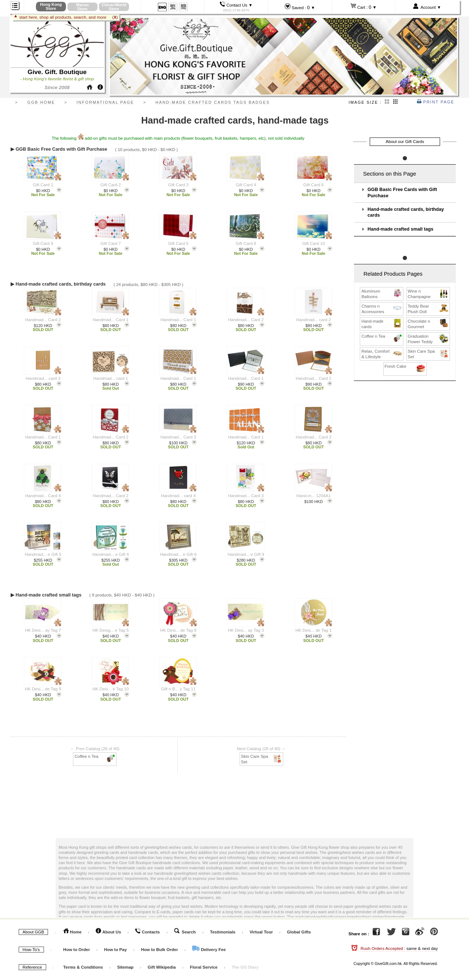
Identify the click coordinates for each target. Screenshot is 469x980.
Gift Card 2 (111, 185)
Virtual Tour (261, 932)
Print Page (436, 102)
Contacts (147, 932)
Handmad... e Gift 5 (43, 554)
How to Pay (116, 950)
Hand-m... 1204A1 (313, 496)
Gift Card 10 (314, 243)
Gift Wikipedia (162, 967)
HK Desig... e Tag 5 (110, 630)
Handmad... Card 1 (110, 320)
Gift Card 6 (314, 185)
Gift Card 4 (246, 185)
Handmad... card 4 (178, 496)
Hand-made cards (382, 324)
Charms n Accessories (382, 309)
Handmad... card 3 (43, 378)
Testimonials (223, 932)
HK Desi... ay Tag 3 (246, 630)
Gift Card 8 (246, 243)
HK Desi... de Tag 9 (43, 689)
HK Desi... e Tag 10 (110, 689)
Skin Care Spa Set (262, 759)
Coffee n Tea (95, 757)
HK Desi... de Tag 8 (178, 630)
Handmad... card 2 (313, 320)
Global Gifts (299, 932)
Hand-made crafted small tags (400, 229)
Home (73, 932)
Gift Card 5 (178, 243)
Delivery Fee (209, 950)
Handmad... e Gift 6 (178, 554)
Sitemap (125, 967)
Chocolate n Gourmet (429, 324)
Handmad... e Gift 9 (246, 554)
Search (185, 932)
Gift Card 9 (43, 243)
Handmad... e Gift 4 (111, 554)
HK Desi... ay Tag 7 (43, 630)
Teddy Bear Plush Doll (429, 309)
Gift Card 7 (111, 243)
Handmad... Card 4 (43, 496)
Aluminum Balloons (382, 294)
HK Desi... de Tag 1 (313, 630)
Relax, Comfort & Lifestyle (382, 354)
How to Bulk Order (160, 950)
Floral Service (204, 967)
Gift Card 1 (43, 185)
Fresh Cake (405, 366)
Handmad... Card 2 (43, 320)
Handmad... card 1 (111, 378)
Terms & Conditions (83, 967)
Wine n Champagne (429, 294)
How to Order (77, 950)
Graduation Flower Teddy (429, 339)
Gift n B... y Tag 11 (178, 689)
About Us (108, 932)
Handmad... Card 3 (178, 437)
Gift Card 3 (178, 185)
